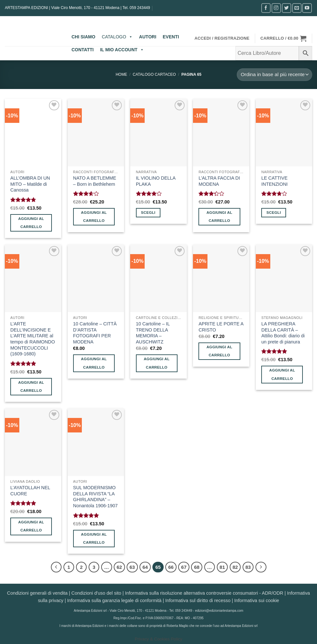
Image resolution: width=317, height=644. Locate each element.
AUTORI (148, 37)
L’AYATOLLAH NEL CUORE (30, 491)
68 (197, 567)
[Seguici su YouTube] (307, 8)
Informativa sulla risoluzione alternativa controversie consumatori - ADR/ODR (204, 593)
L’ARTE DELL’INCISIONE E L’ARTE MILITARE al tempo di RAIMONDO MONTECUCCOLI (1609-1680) (33, 339)
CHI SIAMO (83, 37)
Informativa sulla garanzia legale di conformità (115, 600)
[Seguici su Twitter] (287, 8)
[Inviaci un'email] (297, 8)
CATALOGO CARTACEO (154, 74)
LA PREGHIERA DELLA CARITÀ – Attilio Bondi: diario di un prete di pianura (283, 333)
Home (121, 74)
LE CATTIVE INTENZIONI (274, 181)
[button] (222, 38)
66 (171, 567)
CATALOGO (117, 37)
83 (248, 567)
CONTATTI (83, 50)
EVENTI (171, 37)
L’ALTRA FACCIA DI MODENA (219, 181)
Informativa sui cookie (257, 600)
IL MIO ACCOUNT (122, 50)
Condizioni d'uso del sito (96, 593)
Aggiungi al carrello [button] (31, 223)
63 (132, 567)
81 (222, 567)
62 (119, 567)
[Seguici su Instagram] (276, 8)
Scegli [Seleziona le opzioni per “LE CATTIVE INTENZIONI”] (274, 213)
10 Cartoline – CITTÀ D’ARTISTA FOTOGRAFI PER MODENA (95, 333)
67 (184, 567)
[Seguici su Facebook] (266, 8)
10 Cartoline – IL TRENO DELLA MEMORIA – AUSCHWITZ (153, 333)
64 (145, 567)
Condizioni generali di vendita (37, 593)
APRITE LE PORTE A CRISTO (221, 327)
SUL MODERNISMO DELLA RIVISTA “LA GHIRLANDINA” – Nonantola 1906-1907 (95, 497)
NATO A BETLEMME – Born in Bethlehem (95, 181)
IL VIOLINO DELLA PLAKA (156, 181)
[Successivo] (261, 567)
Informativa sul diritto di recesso (198, 600)
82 (235, 567)
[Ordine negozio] (274, 75)
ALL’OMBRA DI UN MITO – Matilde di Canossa (30, 184)
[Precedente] (56, 567)
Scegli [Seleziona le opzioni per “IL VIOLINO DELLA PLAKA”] (148, 213)
